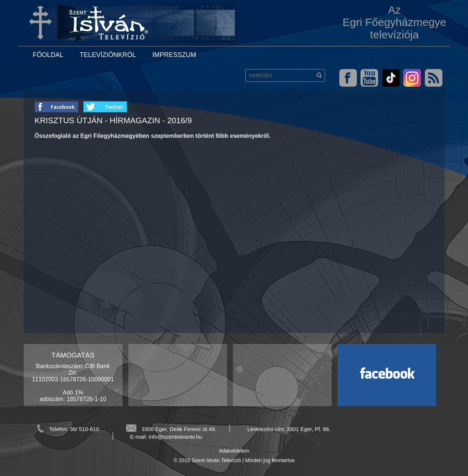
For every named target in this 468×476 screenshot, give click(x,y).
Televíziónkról (108, 55)
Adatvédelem (234, 451)
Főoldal (48, 55)
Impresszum (174, 55)
